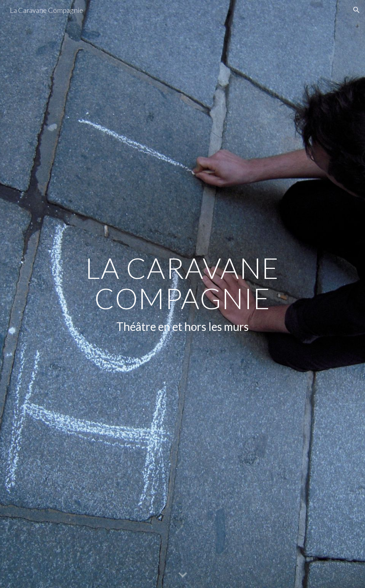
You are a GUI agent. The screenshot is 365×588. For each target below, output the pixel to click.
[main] (182, 294)
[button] (356, 10)
